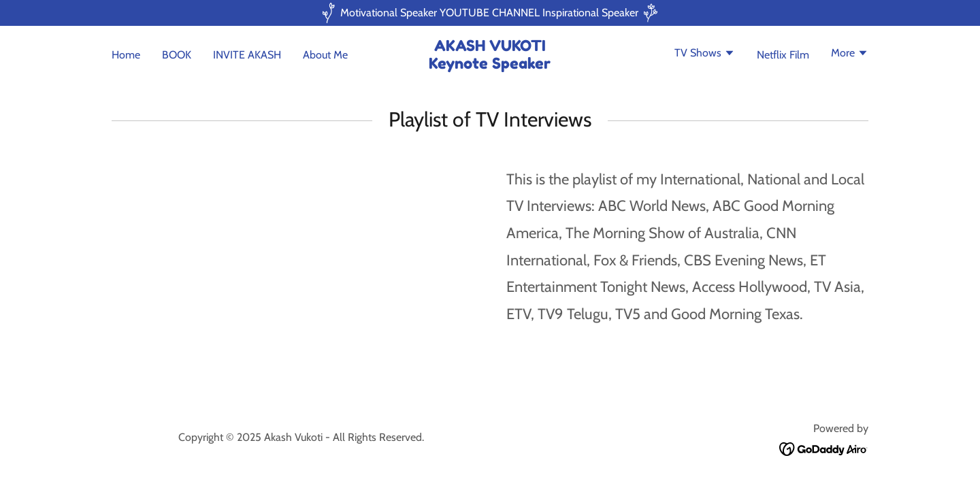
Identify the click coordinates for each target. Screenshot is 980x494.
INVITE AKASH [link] (247, 55)
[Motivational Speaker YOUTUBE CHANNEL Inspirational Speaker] (490, 13)
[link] (490, 65)
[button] (705, 54)
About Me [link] (325, 55)
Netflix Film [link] (783, 55)
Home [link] (126, 55)
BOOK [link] (177, 55)
